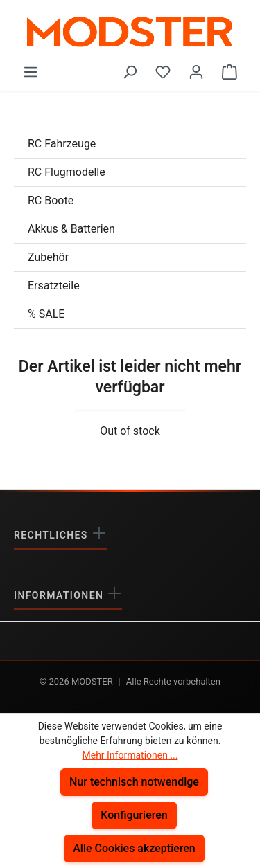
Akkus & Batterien (71, 229)
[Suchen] (130, 72)
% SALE (46, 314)
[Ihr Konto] (196, 72)
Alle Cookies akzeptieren (134, 848)
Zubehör (48, 257)
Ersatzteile (54, 286)
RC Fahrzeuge (62, 144)
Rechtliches (53, 535)
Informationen (60, 595)
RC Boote (51, 200)
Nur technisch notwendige (134, 782)
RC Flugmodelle (67, 172)
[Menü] (31, 72)
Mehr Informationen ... (130, 755)
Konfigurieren (134, 815)
